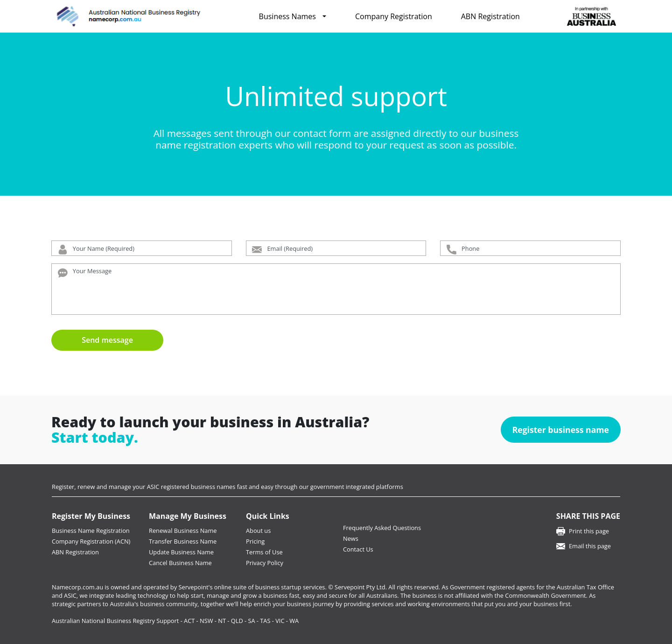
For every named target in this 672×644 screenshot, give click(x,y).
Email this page (590, 546)
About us (258, 531)
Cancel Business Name (180, 563)
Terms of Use (264, 552)
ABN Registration (490, 16)
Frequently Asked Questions (382, 528)
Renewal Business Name (183, 531)
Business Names (287, 16)
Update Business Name (181, 552)
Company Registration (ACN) (91, 541)
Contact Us (358, 549)
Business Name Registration (91, 531)
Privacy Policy (265, 563)
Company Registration (394, 16)
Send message (107, 340)
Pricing (255, 541)
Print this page (589, 531)
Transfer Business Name (183, 541)
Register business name (561, 430)
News (351, 538)
